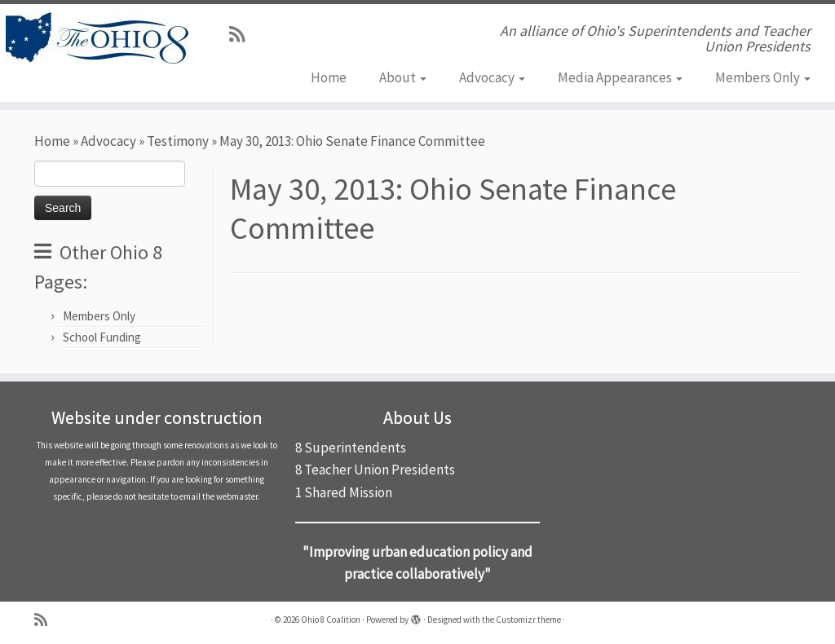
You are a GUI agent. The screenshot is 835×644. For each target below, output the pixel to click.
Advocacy (492, 77)
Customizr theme (528, 620)
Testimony (178, 141)
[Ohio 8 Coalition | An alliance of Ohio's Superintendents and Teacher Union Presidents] (98, 38)
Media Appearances (620, 77)
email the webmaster (219, 496)
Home (329, 77)
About (403, 77)
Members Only (763, 77)
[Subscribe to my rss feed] (242, 34)
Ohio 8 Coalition (331, 620)
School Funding (102, 337)
